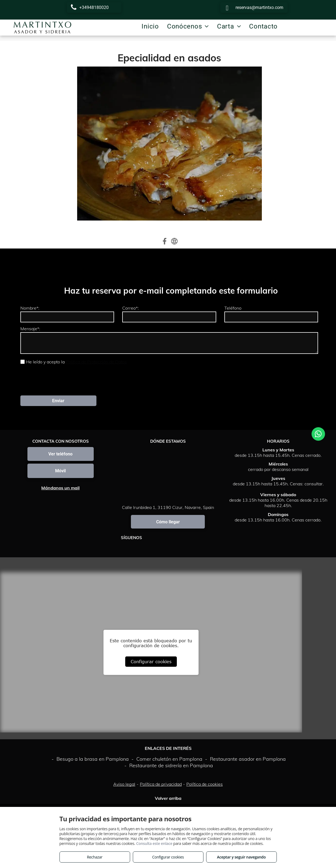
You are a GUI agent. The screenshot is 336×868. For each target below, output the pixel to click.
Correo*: (131, 308)
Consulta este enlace (154, 843)
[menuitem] (150, 26)
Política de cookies (205, 760)
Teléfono (233, 308)
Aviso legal (124, 760)
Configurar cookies (151, 638)
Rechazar (95, 857)
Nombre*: (30, 308)
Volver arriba (168, 774)
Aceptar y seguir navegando (241, 857)
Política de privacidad (161, 760)
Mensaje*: (30, 329)
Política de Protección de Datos (96, 362)
